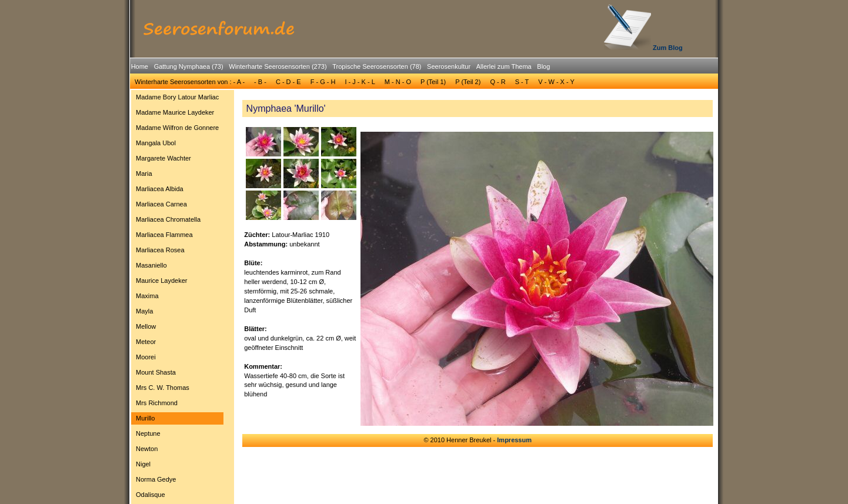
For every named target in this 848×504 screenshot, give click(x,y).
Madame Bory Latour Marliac (177, 97)
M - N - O (398, 82)
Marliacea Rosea (160, 250)
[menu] (177, 298)
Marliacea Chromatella (168, 219)
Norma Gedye (156, 479)
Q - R (498, 82)
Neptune (148, 433)
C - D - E (288, 82)
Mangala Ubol (156, 143)
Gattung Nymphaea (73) (189, 66)
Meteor (146, 342)
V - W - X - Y (556, 82)
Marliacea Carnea (161, 204)
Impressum (514, 440)
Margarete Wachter (163, 158)
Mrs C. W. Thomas (163, 388)
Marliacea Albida (160, 189)
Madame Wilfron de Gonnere (177, 128)
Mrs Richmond (157, 403)
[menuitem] (140, 67)
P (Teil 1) (433, 82)
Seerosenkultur (449, 66)
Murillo (145, 418)
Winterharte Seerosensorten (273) (278, 66)
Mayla (144, 311)
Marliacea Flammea (164, 235)
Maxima (147, 296)
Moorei (146, 357)
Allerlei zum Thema (504, 66)
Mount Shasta (156, 372)
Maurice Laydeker (161, 281)
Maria (144, 173)
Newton (147, 449)
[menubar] (340, 68)
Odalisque (151, 495)
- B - (260, 82)
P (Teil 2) (468, 82)
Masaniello (151, 265)
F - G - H (323, 82)
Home (140, 66)
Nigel (143, 464)
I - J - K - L (360, 82)
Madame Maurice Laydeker (175, 112)
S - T (522, 82)
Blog (543, 66)
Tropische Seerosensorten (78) (377, 66)
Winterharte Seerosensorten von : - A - (190, 82)
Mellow (146, 326)
